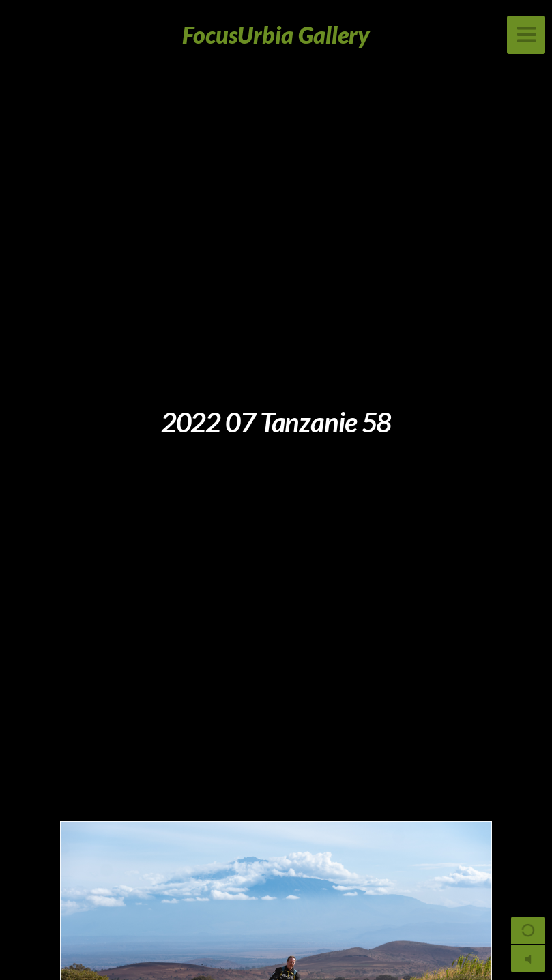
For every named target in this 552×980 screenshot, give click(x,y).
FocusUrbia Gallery (276, 34)
